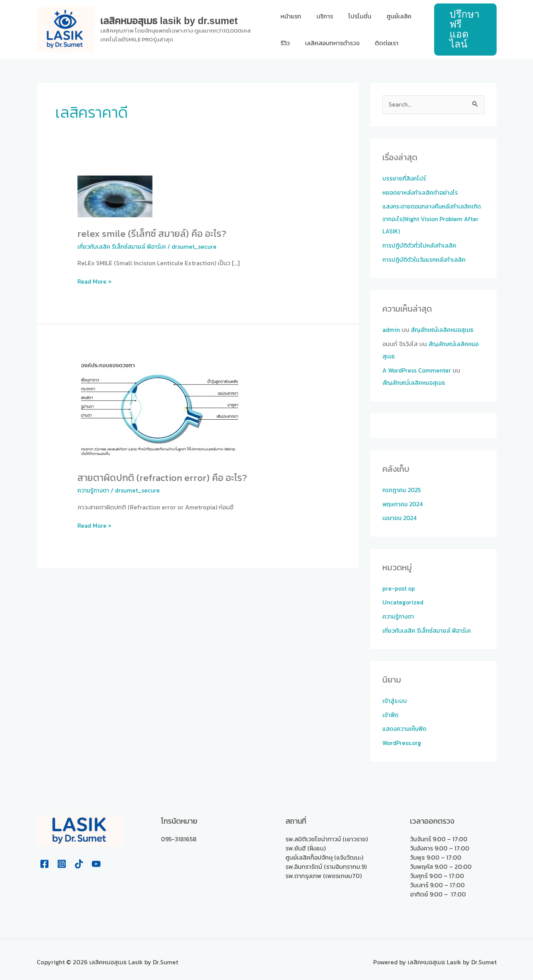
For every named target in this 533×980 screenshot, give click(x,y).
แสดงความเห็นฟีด (406, 724)
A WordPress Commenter (418, 368)
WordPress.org (403, 738)
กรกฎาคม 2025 (403, 488)
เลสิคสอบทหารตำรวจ (329, 43)
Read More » (95, 281)
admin (391, 328)
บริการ (322, 16)
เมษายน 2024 (400, 515)
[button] (464, 30)
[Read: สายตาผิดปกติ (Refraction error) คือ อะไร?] (162, 408)
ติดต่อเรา (380, 43)
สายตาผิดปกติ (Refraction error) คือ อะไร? (165, 477)
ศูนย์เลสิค (390, 16)
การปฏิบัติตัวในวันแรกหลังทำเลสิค (426, 258)
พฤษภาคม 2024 (404, 501)
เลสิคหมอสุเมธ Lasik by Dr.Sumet (169, 21)
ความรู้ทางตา (94, 489)
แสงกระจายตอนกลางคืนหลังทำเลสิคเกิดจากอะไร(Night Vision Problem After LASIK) (429, 218)
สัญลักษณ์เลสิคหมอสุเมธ (444, 328)
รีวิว (285, 43)
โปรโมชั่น (354, 16)
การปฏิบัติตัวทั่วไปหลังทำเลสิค (421, 245)
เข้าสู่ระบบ (395, 697)
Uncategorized (403, 599)
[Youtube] (96, 859)
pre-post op (399, 585)
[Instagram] (62, 859)
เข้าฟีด (391, 711)
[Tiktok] (79, 859)
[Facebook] (44, 859)
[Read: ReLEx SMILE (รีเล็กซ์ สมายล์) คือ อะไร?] (115, 196)
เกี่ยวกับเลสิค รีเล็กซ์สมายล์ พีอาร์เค (123, 246)
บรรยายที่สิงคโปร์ (404, 179)
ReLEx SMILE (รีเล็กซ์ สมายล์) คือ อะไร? (154, 233)
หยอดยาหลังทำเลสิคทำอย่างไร (421, 192)
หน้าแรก (291, 16)
